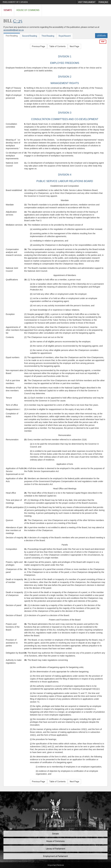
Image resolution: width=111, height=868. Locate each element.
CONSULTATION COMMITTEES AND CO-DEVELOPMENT (65, 119)
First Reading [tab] (12, 36)
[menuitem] (87, 2)
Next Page (75, 46)
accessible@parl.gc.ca (14, 30)
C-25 (18, 21)
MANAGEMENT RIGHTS (65, 83)
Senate (8, 10)
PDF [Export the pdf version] (103, 42)
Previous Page (39, 46)
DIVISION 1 (65, 56)
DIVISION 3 (65, 113)
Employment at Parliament (55, 856)
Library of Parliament (56, 849)
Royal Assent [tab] (65, 36)
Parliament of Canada (15, 2)
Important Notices (56, 865)
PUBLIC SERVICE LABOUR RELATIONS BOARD (65, 181)
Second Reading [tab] (30, 36)
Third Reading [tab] (48, 36)
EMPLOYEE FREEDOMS (65, 63)
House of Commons (28, 10)
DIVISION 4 (65, 175)
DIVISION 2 (65, 77)
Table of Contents (57, 46)
